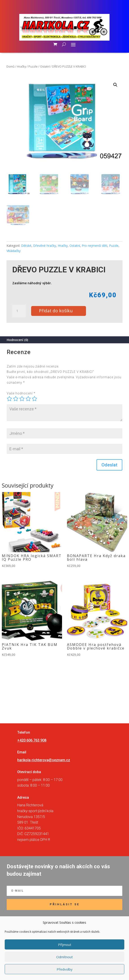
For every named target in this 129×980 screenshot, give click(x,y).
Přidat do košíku (56, 311)
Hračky (21, 66)
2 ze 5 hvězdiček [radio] (16, 399)
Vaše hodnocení (21, 393)
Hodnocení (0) (17, 340)
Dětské (26, 246)
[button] (115, 85)
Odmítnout (64, 957)
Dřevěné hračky (45, 246)
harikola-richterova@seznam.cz (44, 760)
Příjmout (65, 945)
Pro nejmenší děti (95, 246)
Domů (11, 66)
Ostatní (45, 66)
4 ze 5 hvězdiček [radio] (28, 399)
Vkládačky (14, 251)
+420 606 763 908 (32, 740)
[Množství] (19, 311)
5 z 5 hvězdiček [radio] (34, 399)
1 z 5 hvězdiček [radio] (9, 399)
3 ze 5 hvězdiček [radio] (22, 399)
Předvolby (65, 969)
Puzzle (33, 66)
